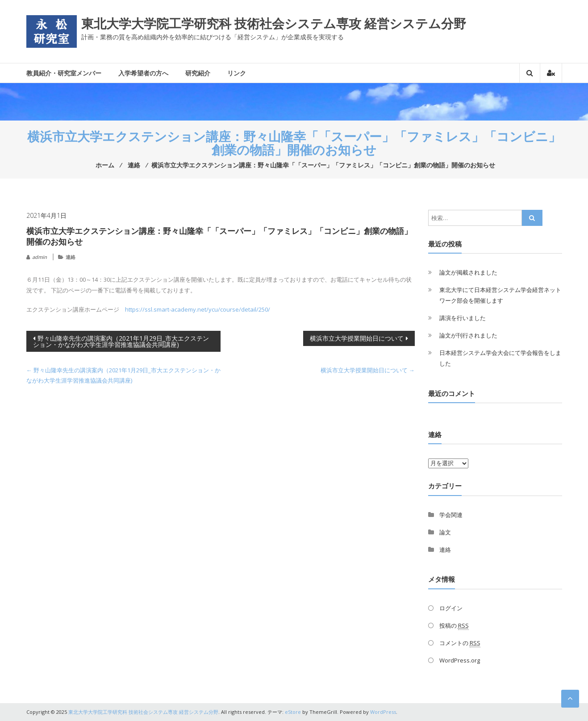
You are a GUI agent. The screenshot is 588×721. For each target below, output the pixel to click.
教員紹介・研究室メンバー (64, 73)
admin (40, 257)
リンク (237, 73)
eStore (293, 712)
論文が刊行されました (468, 335)
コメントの (460, 643)
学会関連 (451, 515)
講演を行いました (463, 318)
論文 (445, 532)
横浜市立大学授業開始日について (357, 338)
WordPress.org (460, 660)
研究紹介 (198, 73)
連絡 (71, 257)
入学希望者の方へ (143, 73)
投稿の (454, 626)
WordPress (383, 712)
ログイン (451, 608)
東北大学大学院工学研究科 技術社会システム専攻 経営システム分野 (274, 23)
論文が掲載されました (468, 272)
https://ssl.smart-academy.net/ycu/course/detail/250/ (198, 309)
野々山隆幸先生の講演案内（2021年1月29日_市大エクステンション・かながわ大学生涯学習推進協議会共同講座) (121, 341)
